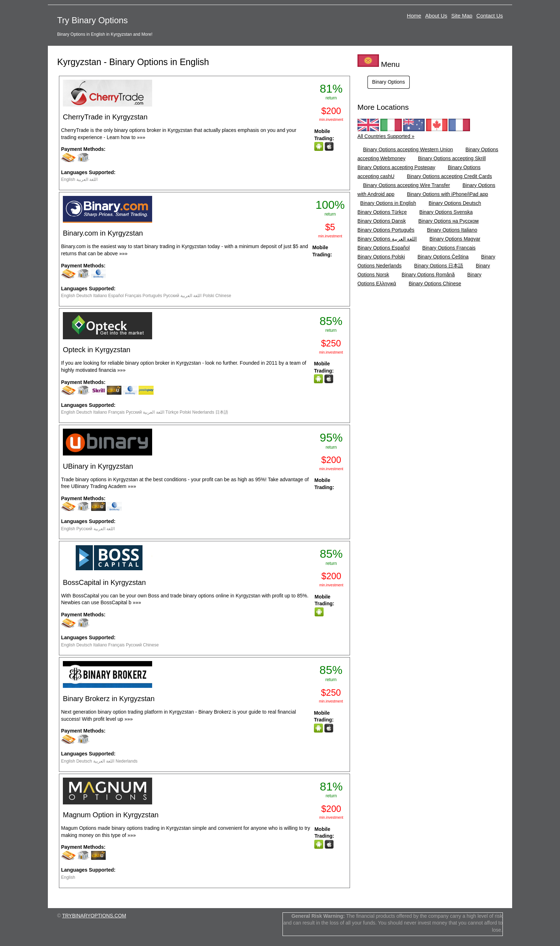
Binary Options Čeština (443, 257)
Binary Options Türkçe (382, 212)
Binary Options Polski (381, 257)
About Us (436, 16)
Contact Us (490, 16)
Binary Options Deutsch (455, 203)
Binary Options (389, 82)
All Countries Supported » (386, 136)
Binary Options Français (449, 248)
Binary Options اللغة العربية (387, 239)
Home (414, 16)
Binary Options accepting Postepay (396, 167)
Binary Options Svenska (446, 212)
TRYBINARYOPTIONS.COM (94, 916)
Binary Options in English (388, 203)
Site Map (462, 16)
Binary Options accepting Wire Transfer (406, 185)
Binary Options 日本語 (439, 266)
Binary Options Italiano (452, 230)
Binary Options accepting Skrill (452, 158)
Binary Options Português (386, 230)
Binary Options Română (428, 275)
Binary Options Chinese (435, 284)
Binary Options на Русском (448, 221)
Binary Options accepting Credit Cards (449, 176)
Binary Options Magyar (455, 239)
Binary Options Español (384, 248)
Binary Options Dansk (382, 221)
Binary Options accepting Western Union (408, 149)
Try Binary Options (92, 20)
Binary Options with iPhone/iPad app (447, 194)
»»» (141, 137)
